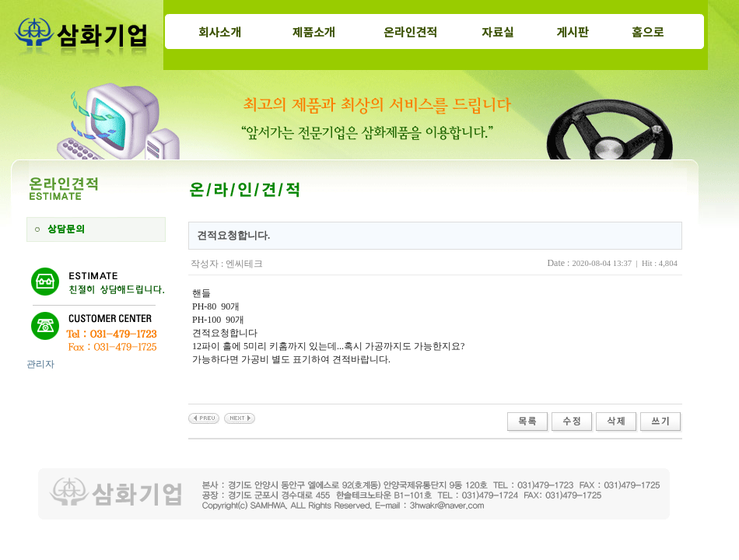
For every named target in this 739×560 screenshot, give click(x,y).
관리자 (40, 364)
